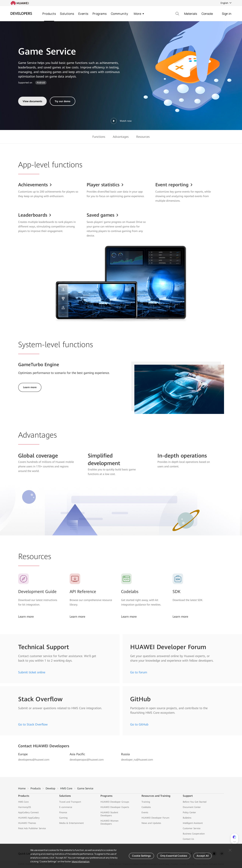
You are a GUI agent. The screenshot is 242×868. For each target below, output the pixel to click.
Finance (63, 812)
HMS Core (66, 788)
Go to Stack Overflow (33, 724)
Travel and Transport (70, 802)
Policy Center (189, 812)
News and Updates (151, 823)
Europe (23, 754)
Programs (100, 14)
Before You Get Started (195, 802)
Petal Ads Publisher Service (32, 828)
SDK (176, 592)
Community (119, 14)
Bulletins (187, 818)
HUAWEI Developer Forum (155, 818)
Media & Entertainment (71, 823)
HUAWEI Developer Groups (115, 802)
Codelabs (130, 592)
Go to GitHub (139, 724)
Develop (50, 788)
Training (146, 802)
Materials (191, 14)
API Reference (83, 592)
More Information (81, 861)
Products (49, 14)
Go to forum (139, 672)
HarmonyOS (25, 807)
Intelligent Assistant (193, 823)
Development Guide (37, 592)
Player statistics (105, 185)
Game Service (85, 788)
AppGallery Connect (28, 812)
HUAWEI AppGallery (29, 818)
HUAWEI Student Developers (109, 814)
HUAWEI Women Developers (109, 822)
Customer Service (192, 828)
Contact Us (188, 839)
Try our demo (63, 101)
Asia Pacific (77, 754)
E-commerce (66, 807)
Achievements (35, 185)
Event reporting (174, 185)
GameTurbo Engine (39, 365)
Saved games (103, 215)
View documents (32, 101)
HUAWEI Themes (27, 823)
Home (22, 788)
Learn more (30, 387)
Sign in (227, 14)
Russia (125, 754)
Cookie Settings (141, 856)
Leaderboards (35, 215)
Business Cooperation (194, 834)
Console (207, 14)
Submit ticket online (32, 672)
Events (83, 14)
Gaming (63, 818)
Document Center (192, 807)
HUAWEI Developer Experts (115, 807)
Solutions (67, 14)
